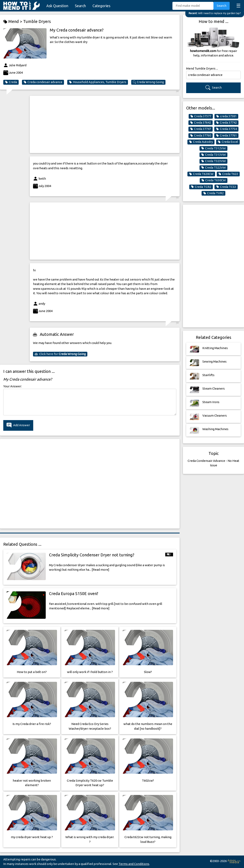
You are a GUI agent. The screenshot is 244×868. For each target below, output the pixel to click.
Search (80, 6)
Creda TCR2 (201, 187)
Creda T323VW (213, 161)
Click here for (60, 354)
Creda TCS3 (226, 187)
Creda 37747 (201, 129)
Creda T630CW (214, 180)
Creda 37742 (226, 123)
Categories (101, 6)
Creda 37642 (201, 123)
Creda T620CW (201, 174)
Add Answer (18, 425)
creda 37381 (226, 116)
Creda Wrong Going (148, 82)
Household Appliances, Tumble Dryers (98, 82)
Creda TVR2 (213, 193)
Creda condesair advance (43, 82)
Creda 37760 (201, 135)
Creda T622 (228, 174)
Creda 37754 (226, 129)
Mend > (13, 22)
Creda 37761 (226, 135)
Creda (11, 82)
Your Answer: (13, 386)
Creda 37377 (201, 116)
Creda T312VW (213, 148)
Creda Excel (228, 142)
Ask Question (57, 6)
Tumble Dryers (37, 21)
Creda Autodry (201, 142)
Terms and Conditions (134, 864)
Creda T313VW (213, 155)
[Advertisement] (105, 124)
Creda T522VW (213, 168)
